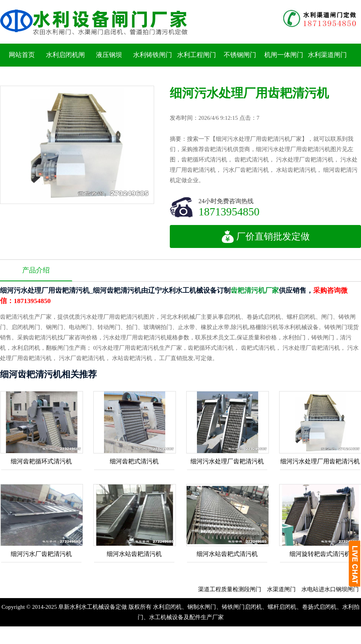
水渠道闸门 (288, 589)
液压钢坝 (109, 55)
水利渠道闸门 (327, 55)
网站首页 (22, 55)
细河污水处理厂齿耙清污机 (227, 461)
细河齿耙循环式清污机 (41, 461)
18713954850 (229, 211)
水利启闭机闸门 (65, 66)
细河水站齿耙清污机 (134, 554)
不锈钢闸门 (240, 55)
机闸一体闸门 (284, 55)
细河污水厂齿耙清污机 (41, 554)
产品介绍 (36, 270)
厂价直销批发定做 (266, 236)
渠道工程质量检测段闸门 (237, 589)
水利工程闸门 (197, 55)
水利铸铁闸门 (153, 55)
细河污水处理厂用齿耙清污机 (320, 461)
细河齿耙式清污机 (134, 461)
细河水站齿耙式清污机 (227, 554)
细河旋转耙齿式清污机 (320, 554)
